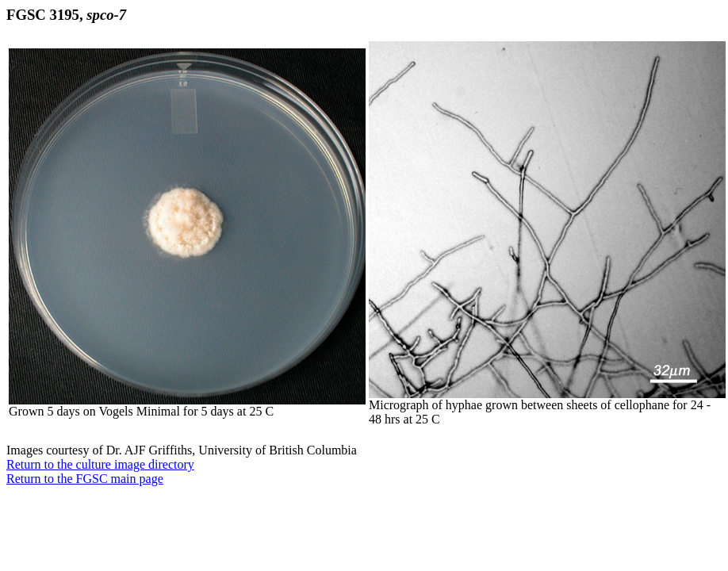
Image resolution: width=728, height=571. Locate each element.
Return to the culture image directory (100, 464)
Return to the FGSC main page (85, 479)
